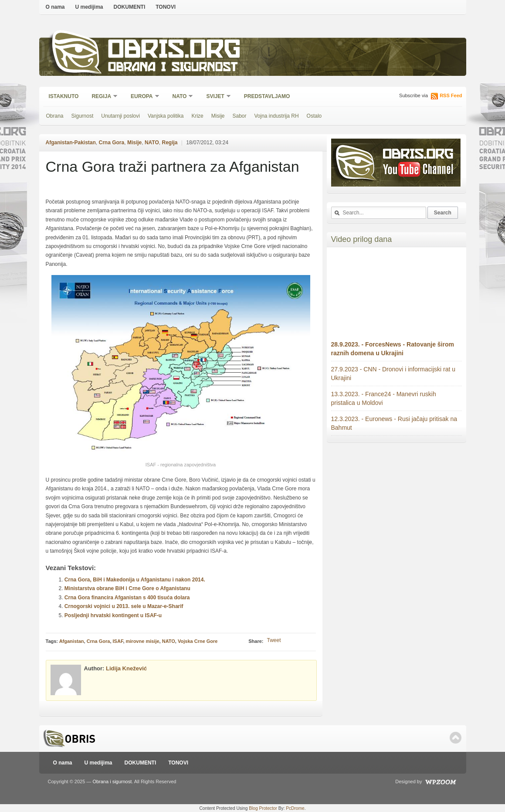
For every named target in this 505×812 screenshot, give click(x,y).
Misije (218, 116)
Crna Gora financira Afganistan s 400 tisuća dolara (127, 598)
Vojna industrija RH (277, 116)
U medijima (89, 7)
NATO (180, 97)
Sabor (239, 116)
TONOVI (166, 7)
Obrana (55, 116)
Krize (197, 116)
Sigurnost (83, 116)
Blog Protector (263, 808)
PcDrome (295, 808)
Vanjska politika (166, 116)
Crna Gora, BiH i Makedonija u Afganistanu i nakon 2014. (135, 580)
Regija (102, 97)
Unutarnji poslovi (120, 116)
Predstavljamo (267, 96)
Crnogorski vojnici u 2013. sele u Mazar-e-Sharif (124, 606)
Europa (142, 97)
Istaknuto (64, 96)
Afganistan (72, 641)
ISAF (118, 641)
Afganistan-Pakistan (71, 143)
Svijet (215, 97)
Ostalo (314, 116)
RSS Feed (451, 95)
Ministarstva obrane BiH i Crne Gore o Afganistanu (127, 588)
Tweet (274, 640)
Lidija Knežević (126, 668)
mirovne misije (143, 641)
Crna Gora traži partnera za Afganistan (173, 166)
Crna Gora (112, 143)
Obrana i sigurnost (173, 68)
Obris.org (175, 51)
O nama (55, 7)
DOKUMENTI (130, 7)
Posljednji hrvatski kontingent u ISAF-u (113, 615)
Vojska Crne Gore (198, 641)
